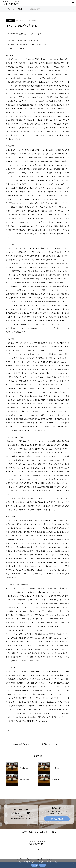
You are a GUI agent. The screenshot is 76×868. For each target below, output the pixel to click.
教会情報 (20, 859)
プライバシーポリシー (52, 859)
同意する (34, 865)
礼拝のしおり (30, 859)
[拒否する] (74, 864)
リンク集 (39, 859)
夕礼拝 (10, 21)
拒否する (43, 865)
